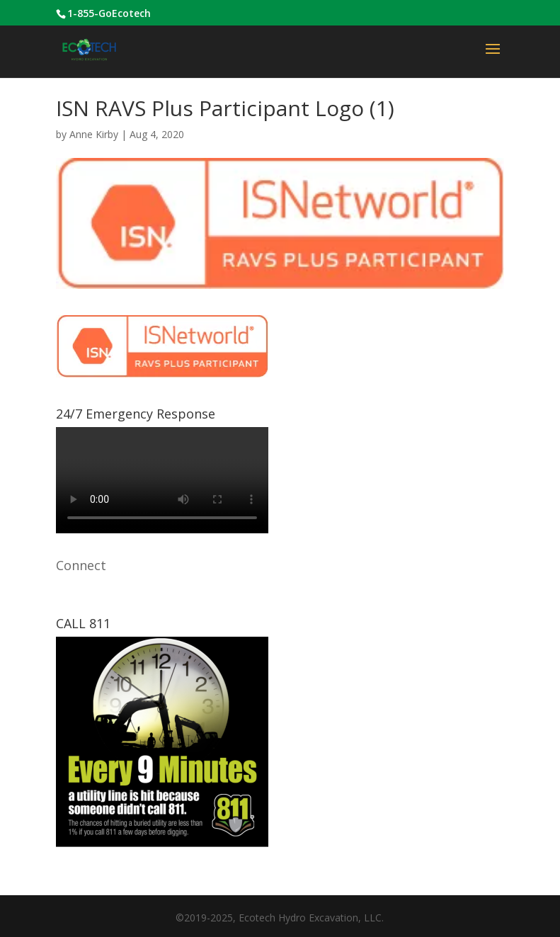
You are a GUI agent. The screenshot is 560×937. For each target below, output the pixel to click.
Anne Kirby (94, 134)
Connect (81, 565)
